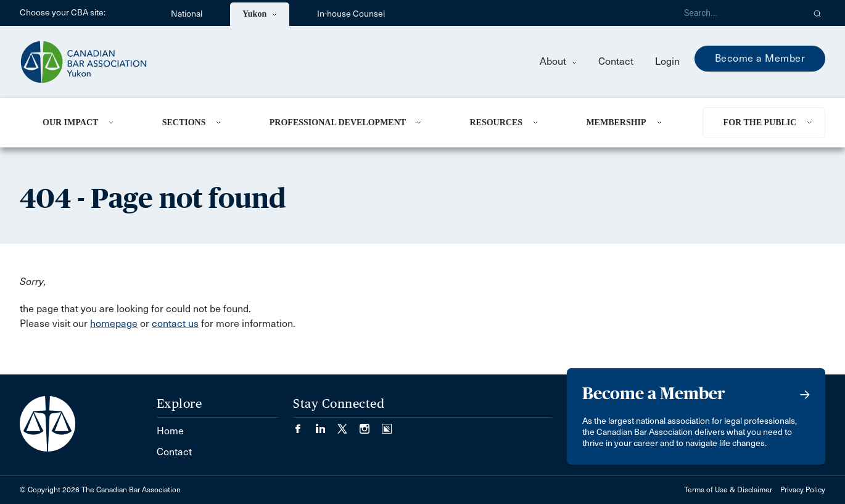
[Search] (739, 13)
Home (170, 431)
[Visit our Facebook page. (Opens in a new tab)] (304, 425)
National (187, 14)
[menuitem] (87, 123)
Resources (496, 122)
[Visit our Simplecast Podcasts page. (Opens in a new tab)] (387, 425)
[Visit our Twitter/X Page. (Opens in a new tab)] (348, 425)
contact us (175, 324)
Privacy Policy (803, 490)
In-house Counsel (351, 14)
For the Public (760, 122)
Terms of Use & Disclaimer (728, 490)
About (558, 61)
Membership (616, 122)
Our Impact (70, 122)
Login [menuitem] (667, 61)
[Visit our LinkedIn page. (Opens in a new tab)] (326, 425)
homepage (114, 324)
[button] (818, 13)
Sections (184, 122)
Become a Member (760, 58)
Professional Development (338, 122)
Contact (616, 61)
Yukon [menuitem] (260, 14)
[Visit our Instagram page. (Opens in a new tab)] (371, 425)
